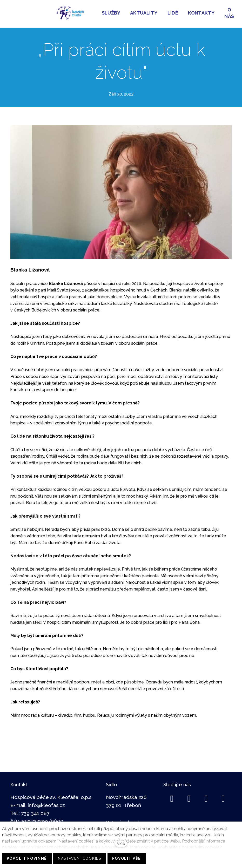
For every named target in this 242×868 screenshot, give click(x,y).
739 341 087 (35, 810)
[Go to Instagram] (206, 796)
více (121, 843)
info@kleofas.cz (46, 802)
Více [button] (125, 13)
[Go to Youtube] (223, 796)
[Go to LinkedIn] (189, 796)
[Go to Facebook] (172, 796)
